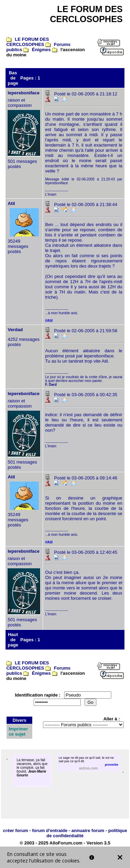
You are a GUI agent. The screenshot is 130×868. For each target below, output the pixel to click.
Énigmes (41, 50)
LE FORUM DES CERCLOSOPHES (28, 42)
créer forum (16, 830)
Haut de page (13, 640)
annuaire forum (88, 830)
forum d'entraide (50, 830)
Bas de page (13, 78)
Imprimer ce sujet (18, 731)
